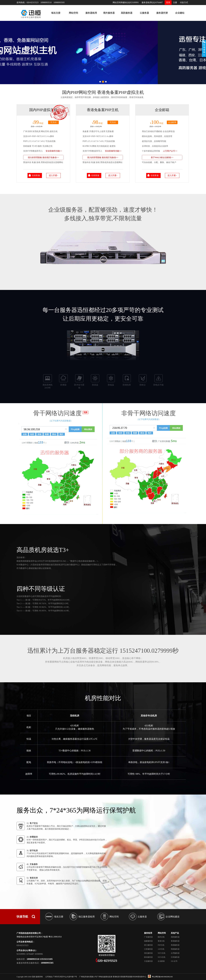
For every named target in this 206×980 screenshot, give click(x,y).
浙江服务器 (148, 945)
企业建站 (180, 13)
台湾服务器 (175, 953)
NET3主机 (162, 953)
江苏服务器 (148, 949)
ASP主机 (161, 949)
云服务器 (144, 13)
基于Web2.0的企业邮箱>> (162, 157)
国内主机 (161, 937)
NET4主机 (162, 957)
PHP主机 (161, 945)
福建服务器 (148, 941)
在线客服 (36, 175)
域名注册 (56, 13)
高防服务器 (127, 13)
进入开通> (53, 175)
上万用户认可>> (170, 151)
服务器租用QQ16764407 (152, 3)
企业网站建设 (173, 917)
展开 (204, 48)
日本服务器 (175, 957)
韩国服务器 (175, 949)
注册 (175, 3)
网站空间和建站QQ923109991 (126, 3)
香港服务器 (175, 941)
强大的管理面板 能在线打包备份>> (43, 157)
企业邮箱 (161, 961)
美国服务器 (175, 945)
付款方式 (184, 3)
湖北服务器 (148, 953)
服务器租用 (91, 13)
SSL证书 (174, 961)
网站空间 (73, 13)
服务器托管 (162, 13)
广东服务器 (148, 937)
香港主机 (161, 941)
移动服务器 (148, 957)
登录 (168, 3)
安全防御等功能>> (54, 151)
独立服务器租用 (87, 917)
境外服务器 (109, 13)
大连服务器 (148, 961)
